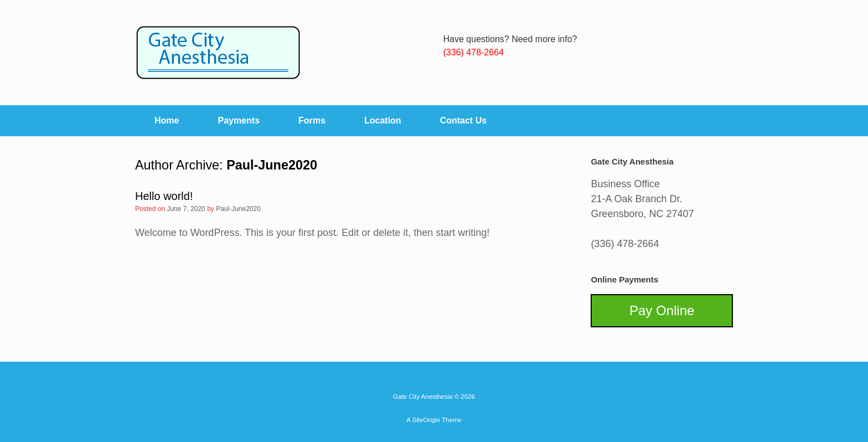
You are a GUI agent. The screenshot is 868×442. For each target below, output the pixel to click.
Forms (312, 120)
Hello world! (164, 196)
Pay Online (662, 310)
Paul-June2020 (272, 165)
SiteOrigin (426, 420)
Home (167, 120)
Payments (239, 120)
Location (383, 120)
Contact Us (463, 120)
